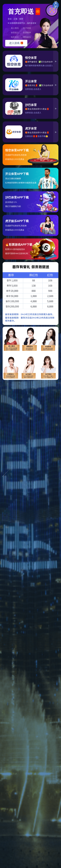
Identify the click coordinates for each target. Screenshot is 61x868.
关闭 (56, 5)
